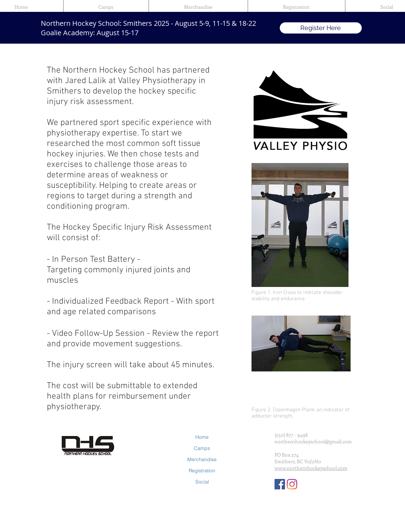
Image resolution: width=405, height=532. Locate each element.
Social (202, 482)
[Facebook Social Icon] (280, 484)
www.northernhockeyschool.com (311, 468)
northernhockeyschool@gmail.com (313, 441)
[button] (106, 7)
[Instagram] (292, 484)
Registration (202, 471)
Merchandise (202, 459)
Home (202, 437)
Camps (202, 448)
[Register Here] (321, 28)
